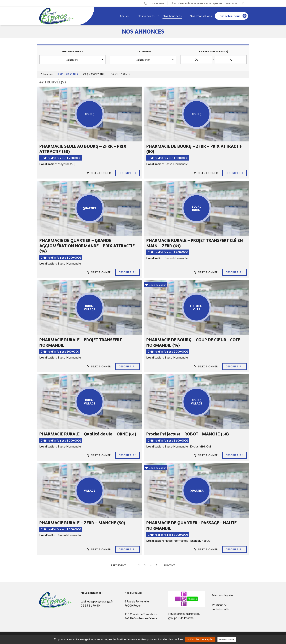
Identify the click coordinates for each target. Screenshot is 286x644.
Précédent (118, 565)
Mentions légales (223, 595)
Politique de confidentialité (221, 607)
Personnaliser (227, 639)
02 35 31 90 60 (155, 3)
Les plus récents (67, 74)
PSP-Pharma (186, 618)
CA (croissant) (120, 74)
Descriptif (127, 173)
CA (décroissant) (94, 74)
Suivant (169, 565)
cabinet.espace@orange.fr (97, 601)
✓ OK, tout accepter (200, 639)
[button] (72, 60)
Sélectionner (99, 173)
